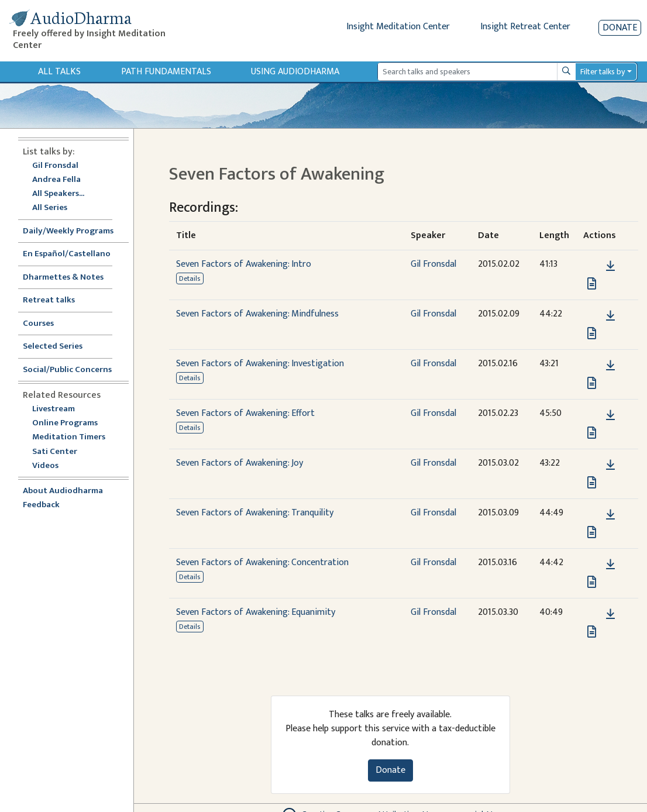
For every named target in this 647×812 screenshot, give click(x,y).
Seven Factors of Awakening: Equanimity (256, 612)
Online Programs (65, 423)
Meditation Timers (69, 437)
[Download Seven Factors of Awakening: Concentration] (610, 565)
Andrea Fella (56, 180)
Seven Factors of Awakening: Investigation (260, 364)
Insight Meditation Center (398, 27)
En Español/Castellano (67, 254)
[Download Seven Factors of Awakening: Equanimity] (610, 614)
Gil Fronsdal (55, 166)
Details (190, 278)
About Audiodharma (63, 491)
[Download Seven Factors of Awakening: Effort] (610, 415)
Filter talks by (603, 72)
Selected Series (60, 347)
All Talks (59, 72)
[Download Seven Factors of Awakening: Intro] (610, 266)
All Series (50, 208)
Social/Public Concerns (67, 370)
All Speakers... (58, 194)
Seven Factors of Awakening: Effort (245, 413)
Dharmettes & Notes (63, 278)
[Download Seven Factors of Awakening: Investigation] (610, 366)
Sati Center (55, 452)
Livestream (54, 409)
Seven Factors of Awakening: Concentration (262, 562)
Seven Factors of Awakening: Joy (240, 463)
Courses (38, 324)
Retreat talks (49, 300)
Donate (620, 28)
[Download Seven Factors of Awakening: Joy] (610, 465)
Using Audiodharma (295, 72)
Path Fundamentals (166, 72)
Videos (51, 466)
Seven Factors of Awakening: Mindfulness (257, 314)
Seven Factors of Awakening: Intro (244, 264)
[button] (593, 266)
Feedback (41, 505)
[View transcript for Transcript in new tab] (592, 283)
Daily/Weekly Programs (74, 231)
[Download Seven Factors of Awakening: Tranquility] (610, 515)
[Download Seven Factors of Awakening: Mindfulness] (610, 316)
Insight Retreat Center (525, 27)
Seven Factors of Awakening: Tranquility (255, 513)
